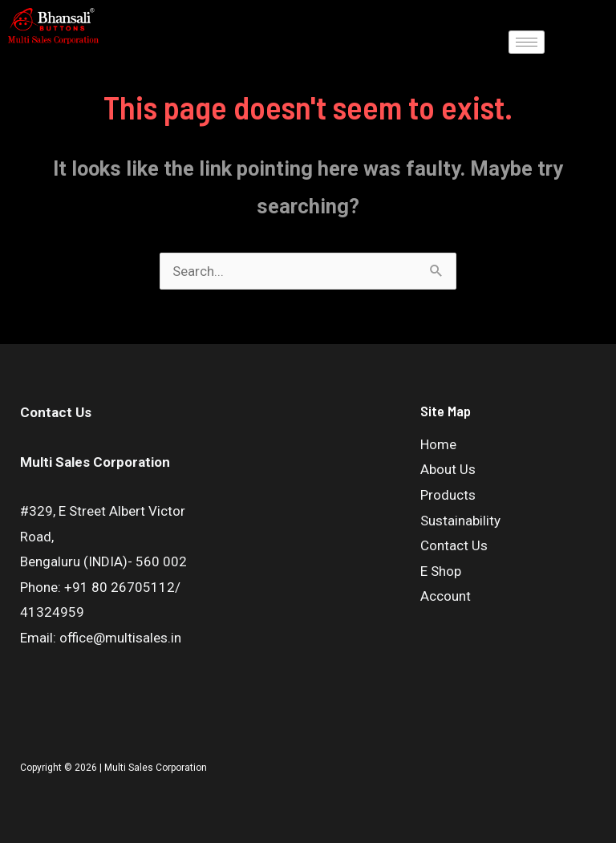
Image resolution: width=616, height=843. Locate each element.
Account (446, 596)
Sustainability (460, 521)
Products (448, 495)
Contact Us (454, 545)
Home (438, 444)
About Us (448, 469)
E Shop (441, 571)
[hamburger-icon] (527, 42)
